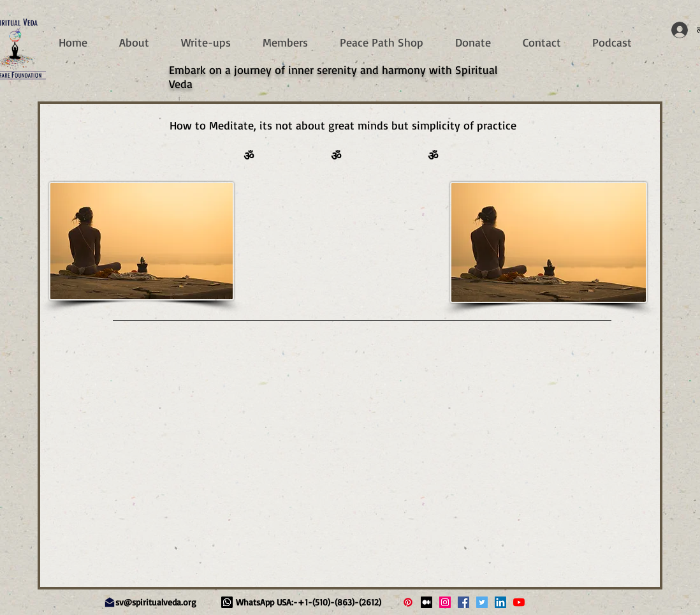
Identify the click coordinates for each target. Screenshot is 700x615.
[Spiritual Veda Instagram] (445, 602)
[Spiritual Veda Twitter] (482, 602)
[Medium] (427, 602)
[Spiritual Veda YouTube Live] (519, 602)
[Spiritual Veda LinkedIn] (500, 602)
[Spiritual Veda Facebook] (463, 602)
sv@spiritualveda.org (156, 602)
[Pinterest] (408, 602)
